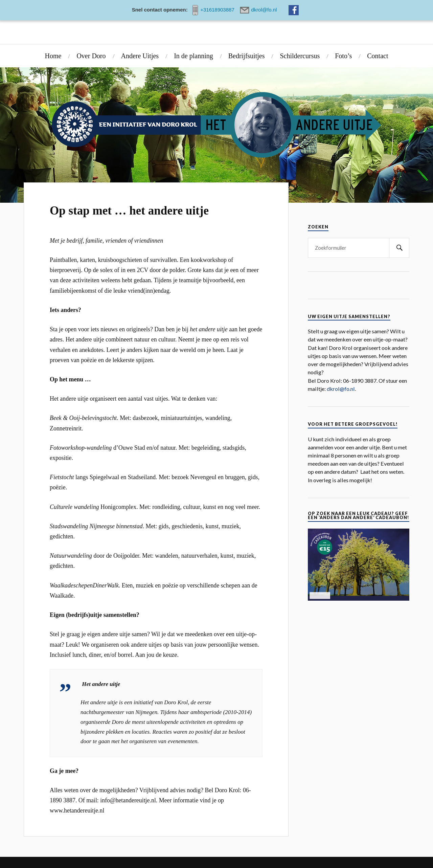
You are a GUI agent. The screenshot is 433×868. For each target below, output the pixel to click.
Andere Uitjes (140, 56)
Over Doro (91, 56)
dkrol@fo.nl (341, 389)
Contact (378, 56)
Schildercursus (300, 56)
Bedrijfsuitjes (247, 56)
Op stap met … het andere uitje (129, 211)
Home (53, 56)
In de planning (193, 56)
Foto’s (343, 56)
